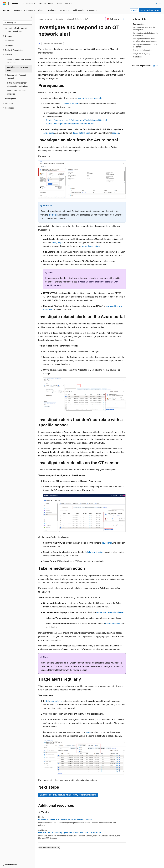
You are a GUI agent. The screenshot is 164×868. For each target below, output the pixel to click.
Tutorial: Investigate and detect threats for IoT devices (70, 124)
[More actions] (123, 19)
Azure (50, 19)
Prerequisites (139, 24)
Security (60, 19)
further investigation (91, 246)
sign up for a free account (89, 98)
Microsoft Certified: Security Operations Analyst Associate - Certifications (70, 832)
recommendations (113, 624)
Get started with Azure (150, 10)
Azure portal (49, 133)
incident (116, 133)
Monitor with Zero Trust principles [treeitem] (16, 92)
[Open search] (152, 3)
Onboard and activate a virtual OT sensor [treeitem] (19, 61)
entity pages (58, 243)
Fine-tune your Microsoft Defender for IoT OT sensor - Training (65, 819)
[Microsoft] (5, 3)
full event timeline (95, 552)
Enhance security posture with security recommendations (68, 795)
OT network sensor (69, 104)
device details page (81, 133)
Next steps (137, 57)
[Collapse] (31, 17)
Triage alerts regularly (142, 53)
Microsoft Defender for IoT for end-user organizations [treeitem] (17, 30)
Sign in (158, 3)
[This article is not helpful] (157, 66)
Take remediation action (143, 50)
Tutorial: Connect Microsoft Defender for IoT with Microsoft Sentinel (76, 120)
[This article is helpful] (154, 66)
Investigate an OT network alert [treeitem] (18, 69)
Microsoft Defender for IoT (77, 19)
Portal (134, 10)
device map (107, 543)
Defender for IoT (53, 701)
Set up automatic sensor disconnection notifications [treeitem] (18, 84)
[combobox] (18, 23)
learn (88, 732)
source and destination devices (110, 612)
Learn (41, 19)
